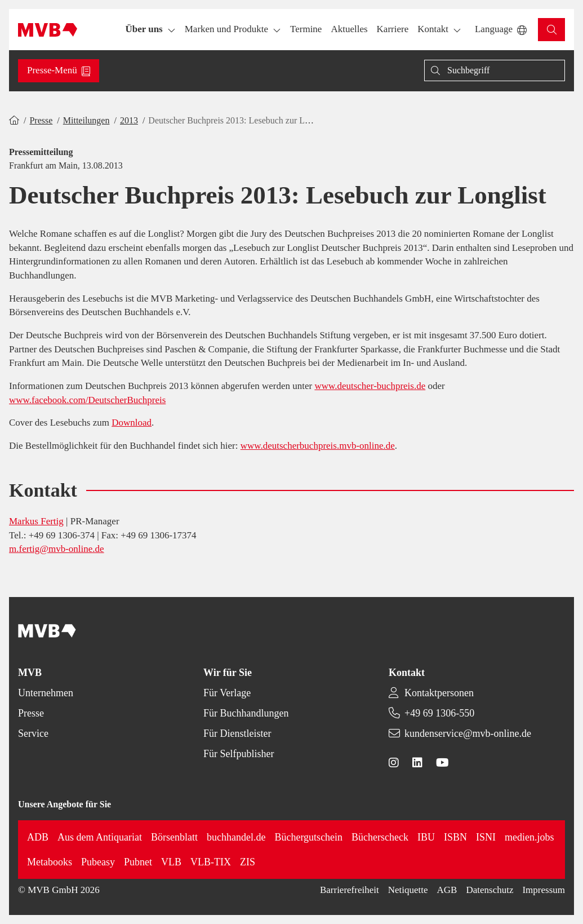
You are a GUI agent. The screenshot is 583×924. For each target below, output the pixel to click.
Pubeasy (98, 862)
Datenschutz (489, 890)
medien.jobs (529, 837)
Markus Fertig (36, 521)
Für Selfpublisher (239, 754)
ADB (38, 837)
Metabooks (50, 862)
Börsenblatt (174, 837)
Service (33, 733)
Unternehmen (46, 693)
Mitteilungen (86, 120)
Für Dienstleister (237, 733)
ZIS (248, 862)
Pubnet (138, 862)
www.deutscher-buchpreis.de (370, 386)
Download (132, 423)
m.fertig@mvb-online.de (57, 549)
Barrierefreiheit (350, 890)
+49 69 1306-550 (439, 713)
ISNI (486, 837)
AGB (447, 890)
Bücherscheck (380, 837)
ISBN (455, 837)
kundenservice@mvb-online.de (468, 733)
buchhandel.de (236, 837)
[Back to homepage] (48, 30)
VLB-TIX (211, 862)
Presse (41, 120)
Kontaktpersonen (439, 693)
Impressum (544, 890)
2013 (129, 120)
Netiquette (408, 890)
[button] (306, 30)
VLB (171, 862)
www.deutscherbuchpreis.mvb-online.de (318, 446)
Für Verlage (227, 693)
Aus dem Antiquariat (100, 837)
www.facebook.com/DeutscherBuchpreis (87, 400)
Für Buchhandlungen (246, 713)
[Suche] (495, 70)
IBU (426, 837)
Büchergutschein (308, 837)
